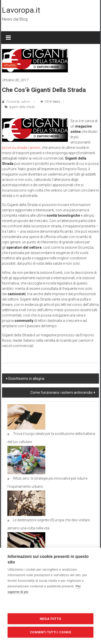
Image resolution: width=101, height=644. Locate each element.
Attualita (10, 65)
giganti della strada (22, 107)
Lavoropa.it (21, 10)
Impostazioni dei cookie (51, 605)
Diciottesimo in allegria (26, 379)
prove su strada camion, (22, 148)
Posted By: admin (18, 102)
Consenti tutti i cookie (50, 632)
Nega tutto (50, 619)
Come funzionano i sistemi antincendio (62, 392)
